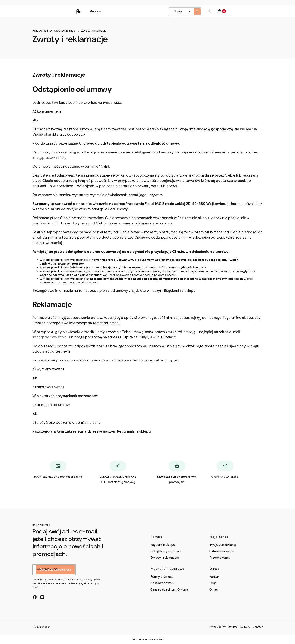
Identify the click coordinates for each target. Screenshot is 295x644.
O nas (214, 589)
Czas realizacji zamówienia (169, 589)
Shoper (46, 627)
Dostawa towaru (162, 583)
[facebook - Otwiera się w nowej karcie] (35, 597)
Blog (213, 583)
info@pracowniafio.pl (50, 158)
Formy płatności (162, 577)
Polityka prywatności (165, 551)
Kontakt (215, 577)
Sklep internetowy (146, 639)
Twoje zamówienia (223, 545)
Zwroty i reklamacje (165, 558)
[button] (197, 12)
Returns (233, 627)
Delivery (245, 627)
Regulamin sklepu (163, 545)
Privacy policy (217, 627)
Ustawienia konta (222, 551)
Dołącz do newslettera (55, 570)
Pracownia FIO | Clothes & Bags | (54, 31)
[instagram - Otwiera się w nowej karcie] (42, 597)
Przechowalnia (220, 558)
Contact (258, 627)
